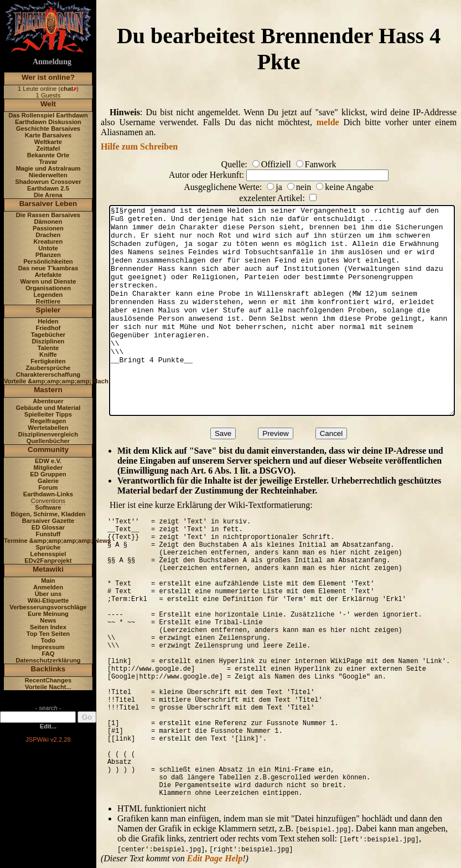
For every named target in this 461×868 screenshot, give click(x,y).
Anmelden (48, 587)
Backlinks (48, 669)
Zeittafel (48, 148)
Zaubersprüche (48, 368)
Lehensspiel (48, 554)
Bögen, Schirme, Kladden (48, 514)
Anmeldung (52, 62)
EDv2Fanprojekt (48, 561)
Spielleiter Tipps (48, 414)
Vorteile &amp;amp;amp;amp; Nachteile (62, 381)
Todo (48, 640)
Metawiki (48, 569)
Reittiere (48, 301)
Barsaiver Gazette (48, 521)
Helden (48, 321)
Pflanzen (48, 255)
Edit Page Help (215, 858)
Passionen (48, 228)
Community (48, 450)
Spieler (48, 310)
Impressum (48, 647)
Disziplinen (48, 341)
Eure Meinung (48, 614)
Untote (48, 248)
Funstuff (48, 534)
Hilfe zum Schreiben (139, 147)
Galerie (48, 481)
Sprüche (48, 547)
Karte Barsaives (48, 135)
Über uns (48, 594)
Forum (48, 487)
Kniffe (48, 355)
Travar (48, 162)
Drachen (48, 235)
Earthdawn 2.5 (48, 188)
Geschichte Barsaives (48, 129)
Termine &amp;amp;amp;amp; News (57, 541)
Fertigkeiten (48, 361)
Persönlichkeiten (48, 261)
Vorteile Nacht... (48, 687)
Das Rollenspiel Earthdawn (48, 115)
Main (48, 581)
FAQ (48, 654)
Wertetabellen (48, 428)
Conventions (48, 501)
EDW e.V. (48, 461)
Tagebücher (48, 335)
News (48, 620)
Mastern (48, 390)
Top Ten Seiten (48, 634)
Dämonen (48, 222)
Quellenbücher (48, 441)
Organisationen (48, 288)
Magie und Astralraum (48, 168)
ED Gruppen (48, 474)
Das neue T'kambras (48, 268)
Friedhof (48, 328)
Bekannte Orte (48, 155)
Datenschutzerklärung (48, 660)
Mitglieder (48, 468)
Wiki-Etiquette (48, 600)
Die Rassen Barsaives (48, 215)
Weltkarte (48, 142)
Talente (48, 348)
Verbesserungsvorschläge (48, 607)
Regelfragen (48, 421)
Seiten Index (48, 627)
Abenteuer (48, 401)
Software (48, 507)
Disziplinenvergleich (48, 434)
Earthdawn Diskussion (48, 122)
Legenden (48, 295)
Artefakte (48, 275)
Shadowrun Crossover (48, 182)
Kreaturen (48, 242)
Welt (48, 104)
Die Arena (48, 195)
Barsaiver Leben (48, 204)
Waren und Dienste (48, 281)
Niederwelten (48, 175)
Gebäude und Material (48, 408)
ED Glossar (48, 527)
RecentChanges (48, 680)
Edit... (48, 726)
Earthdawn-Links (48, 494)
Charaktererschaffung (48, 374)
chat (67, 89)
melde (328, 122)
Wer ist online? (48, 77)
